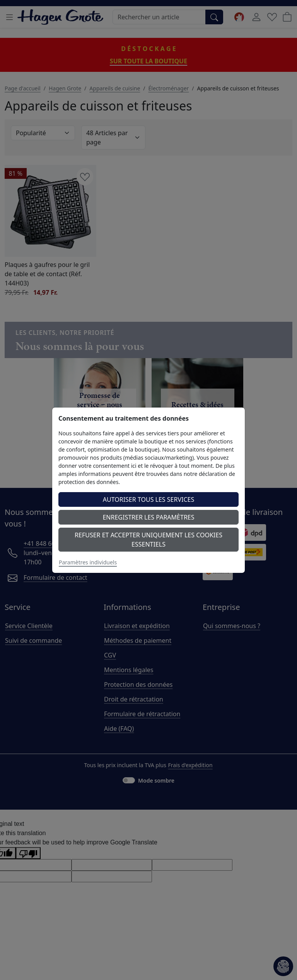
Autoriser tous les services (149, 499)
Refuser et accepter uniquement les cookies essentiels (148, 540)
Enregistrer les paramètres (148, 517)
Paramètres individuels (88, 562)
